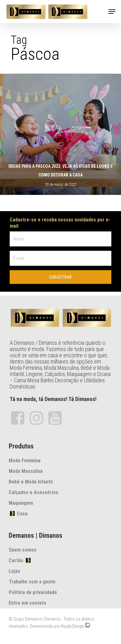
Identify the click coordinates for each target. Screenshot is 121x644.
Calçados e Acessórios (34, 492)
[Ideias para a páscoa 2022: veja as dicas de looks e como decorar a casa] (60, 134)
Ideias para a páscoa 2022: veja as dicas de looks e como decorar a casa (60, 171)
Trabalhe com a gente (32, 582)
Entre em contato (27, 603)
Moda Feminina (25, 461)
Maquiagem (21, 503)
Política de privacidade (33, 592)
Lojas (15, 571)
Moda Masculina (26, 471)
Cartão (20, 560)
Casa (18, 513)
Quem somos (23, 550)
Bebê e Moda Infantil (31, 482)
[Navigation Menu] (112, 12)
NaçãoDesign (73, 626)
